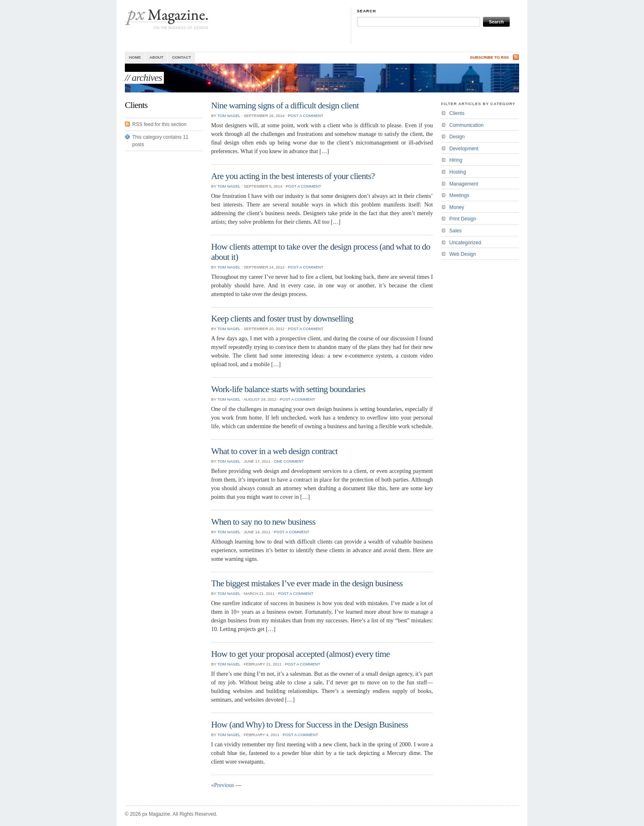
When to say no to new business (263, 522)
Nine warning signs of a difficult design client (285, 106)
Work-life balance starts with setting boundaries (288, 389)
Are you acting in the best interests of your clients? (293, 176)
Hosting (458, 172)
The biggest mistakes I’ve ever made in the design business (307, 583)
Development (464, 149)
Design (457, 137)
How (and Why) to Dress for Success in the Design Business (309, 725)
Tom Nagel (229, 116)
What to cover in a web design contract (274, 451)
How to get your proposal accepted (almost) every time (300, 654)
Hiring (456, 160)
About (156, 57)
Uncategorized (465, 243)
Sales (455, 231)
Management (464, 184)
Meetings (459, 195)
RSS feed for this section (159, 124)
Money (457, 207)
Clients (457, 113)
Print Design (463, 219)
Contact (182, 57)
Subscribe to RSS (489, 57)
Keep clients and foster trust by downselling (282, 319)
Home (135, 57)
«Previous (223, 785)
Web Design (463, 254)
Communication (466, 125)
